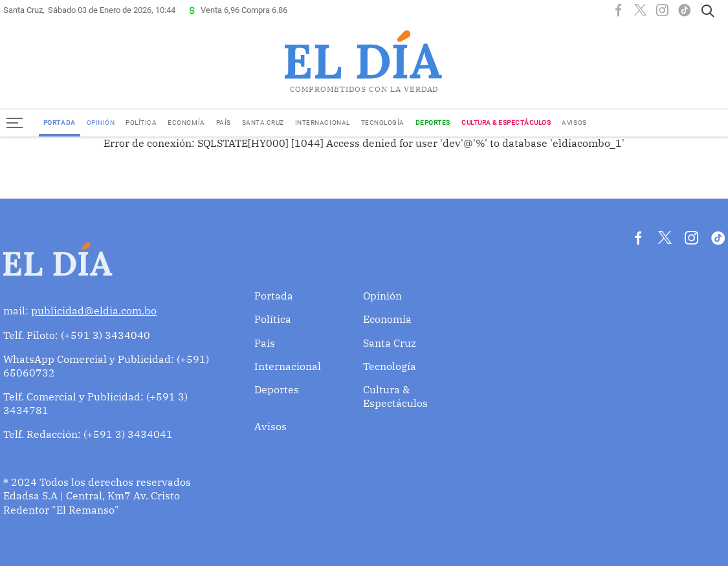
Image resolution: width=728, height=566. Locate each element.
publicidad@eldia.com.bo (94, 310)
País (224, 123)
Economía (186, 123)
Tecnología (383, 123)
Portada (60, 123)
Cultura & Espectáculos (506, 123)
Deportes (433, 123)
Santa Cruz (263, 123)
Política (141, 123)
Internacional (323, 123)
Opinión (101, 123)
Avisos (574, 123)
